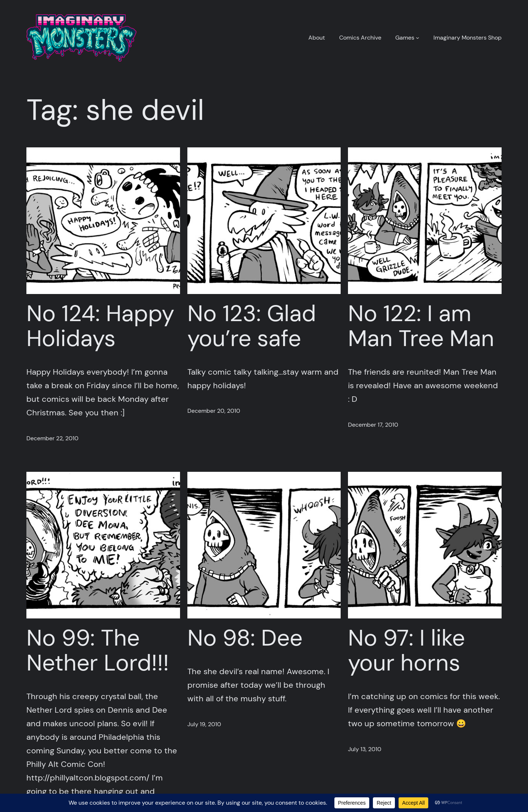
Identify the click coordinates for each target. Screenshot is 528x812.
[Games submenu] (417, 38)
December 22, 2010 (52, 438)
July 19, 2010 (204, 724)
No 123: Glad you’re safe (252, 326)
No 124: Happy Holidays (100, 326)
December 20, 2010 (214, 411)
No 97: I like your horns (406, 651)
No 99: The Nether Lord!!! (98, 651)
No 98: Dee (245, 638)
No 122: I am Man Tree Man (421, 326)
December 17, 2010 (373, 425)
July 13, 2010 (365, 749)
